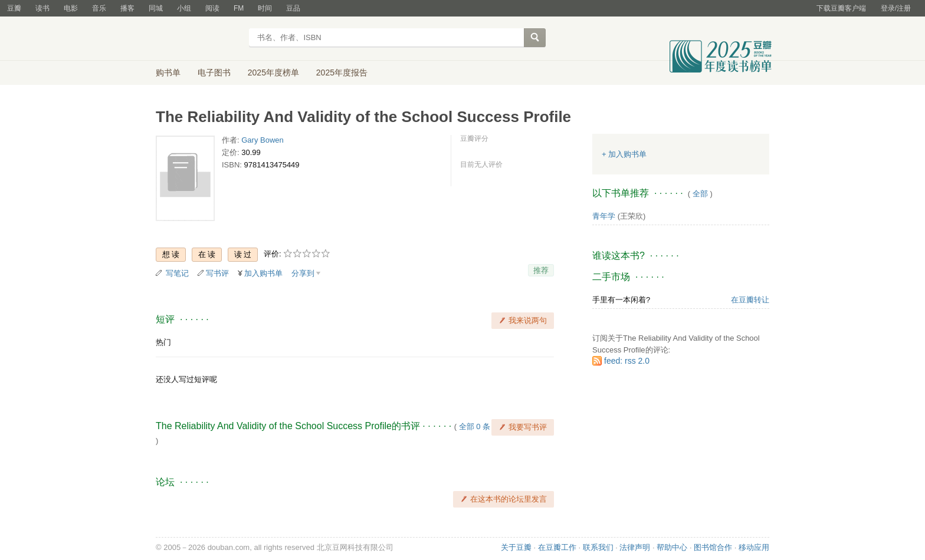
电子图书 (214, 73)
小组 (184, 8)
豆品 (293, 8)
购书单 (168, 73)
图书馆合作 (713, 547)
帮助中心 (672, 547)
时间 (265, 8)
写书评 (217, 273)
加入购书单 (263, 273)
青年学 (604, 216)
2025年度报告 (342, 73)
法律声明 (635, 547)
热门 (163, 342)
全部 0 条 (475, 426)
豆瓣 (14, 8)
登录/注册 (896, 8)
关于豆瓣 (516, 547)
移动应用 (754, 547)
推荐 (541, 270)
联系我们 (598, 547)
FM (239, 8)
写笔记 (177, 273)
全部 (700, 194)
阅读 (212, 8)
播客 (127, 8)
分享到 (303, 273)
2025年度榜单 (273, 73)
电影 (71, 8)
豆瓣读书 (199, 39)
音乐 (99, 8)
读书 (42, 8)
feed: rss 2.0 (627, 361)
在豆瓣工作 (557, 547)
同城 (156, 8)
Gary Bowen (263, 140)
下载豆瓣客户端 (841, 8)
